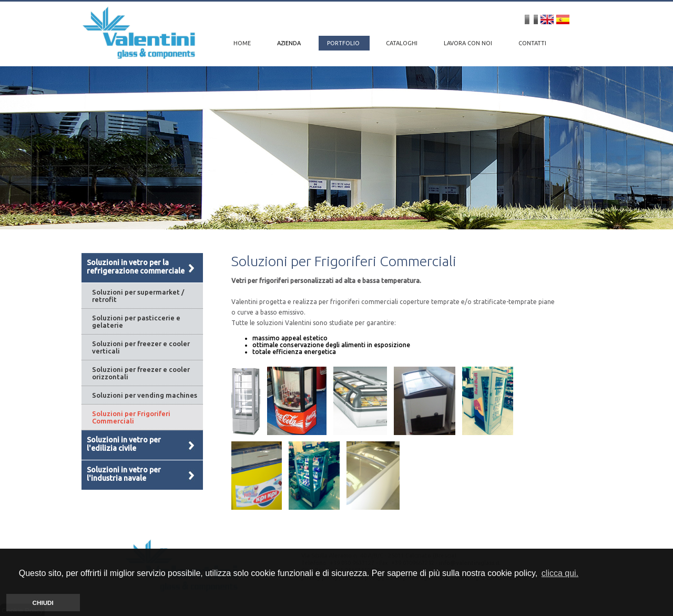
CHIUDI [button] (43, 603)
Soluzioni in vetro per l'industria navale (124, 474)
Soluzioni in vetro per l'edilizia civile (124, 444)
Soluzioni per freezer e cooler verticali (141, 347)
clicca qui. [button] (560, 573)
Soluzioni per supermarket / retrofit (138, 296)
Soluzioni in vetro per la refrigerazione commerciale (136, 267)
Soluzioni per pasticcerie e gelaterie (136, 321)
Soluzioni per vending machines (145, 395)
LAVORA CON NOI (469, 43)
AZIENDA (290, 43)
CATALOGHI (402, 43)
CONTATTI (532, 43)
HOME (242, 43)
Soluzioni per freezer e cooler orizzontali (141, 373)
